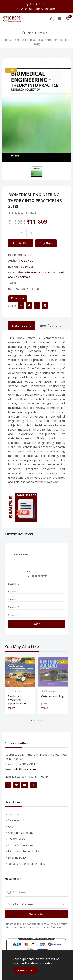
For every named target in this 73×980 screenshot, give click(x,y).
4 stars (14, 592)
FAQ (11, 826)
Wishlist (25, 9)
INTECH (28, 255)
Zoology (50, 272)
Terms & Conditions (20, 845)
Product (43, 33)
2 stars (14, 607)
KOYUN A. (26, 260)
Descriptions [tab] (22, 325)
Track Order (37, 4)
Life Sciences (33, 272)
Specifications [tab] (50, 325)
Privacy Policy (16, 839)
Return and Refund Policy (24, 851)
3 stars (14, 599)
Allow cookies (26, 970)
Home (29, 33)
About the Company (20, 833)
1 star (13, 615)
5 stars (14, 584)
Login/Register (45, 9)
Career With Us (17, 820)
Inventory (14, 814)
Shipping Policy (17, 858)
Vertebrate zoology (53, 696)
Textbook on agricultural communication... (18, 698)
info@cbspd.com (25, 769)
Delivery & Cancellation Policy (26, 864)
